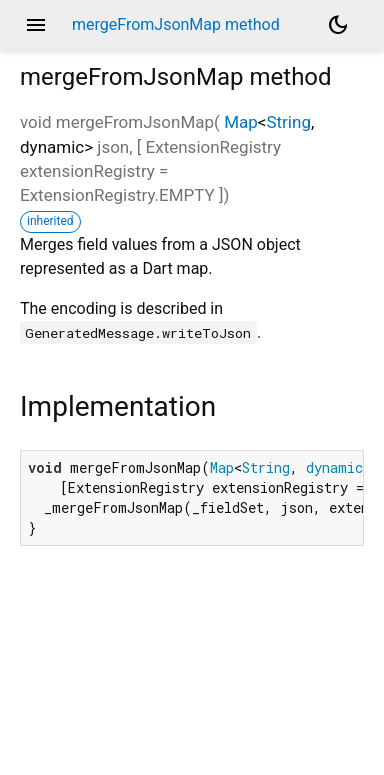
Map (241, 122)
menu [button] (36, 25)
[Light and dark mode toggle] (338, 25)
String (288, 122)
